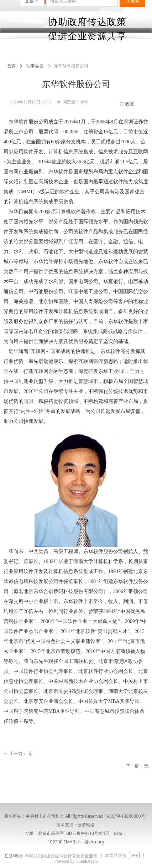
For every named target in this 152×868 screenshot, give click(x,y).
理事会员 (35, 66)
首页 (11, 66)
